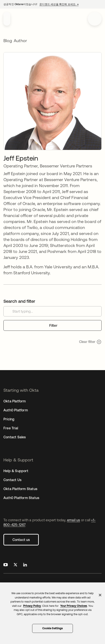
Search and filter (19, 301)
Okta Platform (15, 401)
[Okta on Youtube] (6, 565)
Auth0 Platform (16, 410)
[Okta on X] (15, 565)
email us (74, 520)
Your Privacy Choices (74, 606)
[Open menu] (95, 19)
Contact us (21, 540)
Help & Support (16, 471)
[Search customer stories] (52, 311)
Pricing (9, 419)
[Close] (100, 595)
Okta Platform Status (20, 489)
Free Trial (11, 428)
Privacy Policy (32, 606)
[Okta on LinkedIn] (25, 565)
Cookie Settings (53, 628)
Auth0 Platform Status (21, 498)
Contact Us (12, 480)
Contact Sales (15, 437)
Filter (53, 325)
